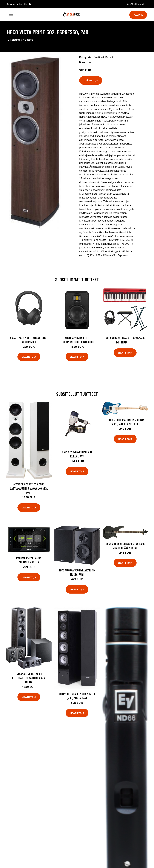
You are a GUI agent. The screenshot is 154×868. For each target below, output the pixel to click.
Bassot (29, 40)
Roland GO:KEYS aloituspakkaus (125, 338)
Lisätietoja (91, 80)
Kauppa (138, 15)
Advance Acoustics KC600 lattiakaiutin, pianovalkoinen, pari (29, 488)
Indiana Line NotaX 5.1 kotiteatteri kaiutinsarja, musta (29, 678)
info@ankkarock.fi (136, 4)
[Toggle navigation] (11, 14)
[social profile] (30, 4)
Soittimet (16, 40)
